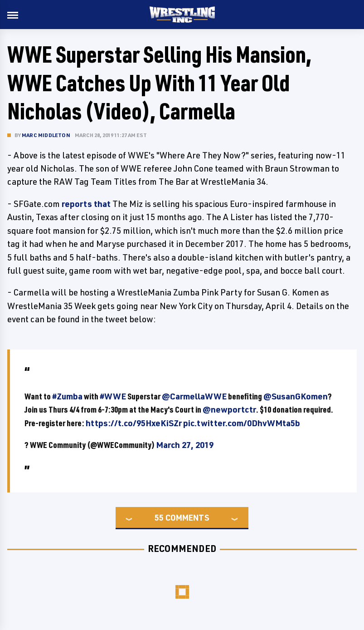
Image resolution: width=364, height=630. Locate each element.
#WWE (113, 396)
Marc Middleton (46, 135)
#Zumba (67, 396)
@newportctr (229, 409)
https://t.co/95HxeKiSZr (134, 423)
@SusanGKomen (296, 396)
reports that (86, 204)
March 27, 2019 (185, 445)
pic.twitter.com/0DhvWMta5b (242, 423)
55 (159, 517)
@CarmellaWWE (194, 396)
